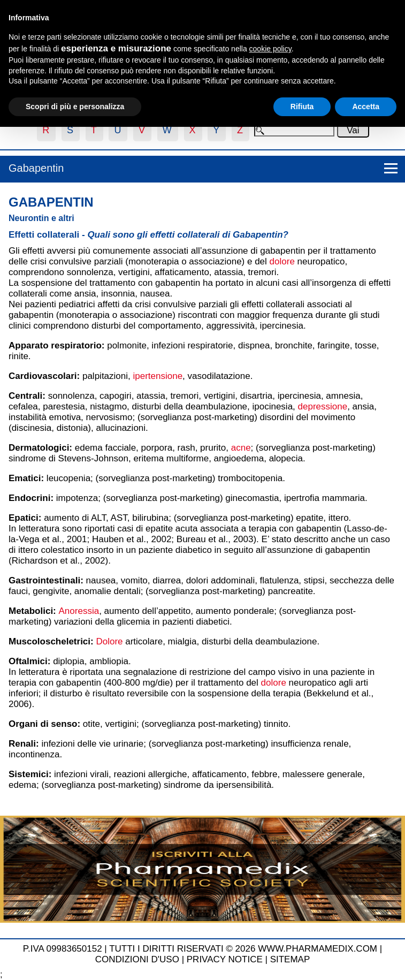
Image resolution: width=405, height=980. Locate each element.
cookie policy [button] (270, 49)
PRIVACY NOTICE (225, 959)
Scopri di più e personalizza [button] (75, 107)
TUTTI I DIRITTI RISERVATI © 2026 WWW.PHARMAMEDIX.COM (243, 949)
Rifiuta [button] (302, 107)
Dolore (109, 641)
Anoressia (79, 611)
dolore (282, 261)
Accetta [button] (366, 107)
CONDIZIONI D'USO (137, 959)
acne (241, 448)
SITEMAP (290, 959)
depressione (323, 407)
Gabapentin (36, 168)
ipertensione (158, 376)
